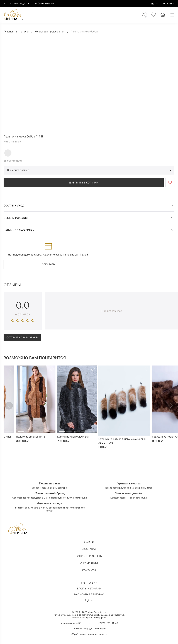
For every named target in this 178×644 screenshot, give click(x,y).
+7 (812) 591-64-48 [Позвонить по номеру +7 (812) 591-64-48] (44, 3)
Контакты (89, 570)
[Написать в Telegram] (169, 4)
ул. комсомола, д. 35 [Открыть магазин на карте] (16, 3)
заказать (48, 264)
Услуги (89, 542)
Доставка (89, 549)
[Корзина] (163, 15)
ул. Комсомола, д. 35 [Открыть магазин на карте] (70, 623)
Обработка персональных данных (89, 634)
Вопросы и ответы (89, 556)
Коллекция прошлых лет (50, 31)
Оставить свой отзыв (22, 337)
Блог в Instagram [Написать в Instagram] (89, 588)
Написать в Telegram (89, 594)
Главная (9, 31)
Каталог (24, 31)
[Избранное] (153, 15)
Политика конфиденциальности (89, 629)
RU (155, 4)
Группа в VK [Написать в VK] (89, 583)
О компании (89, 563)
